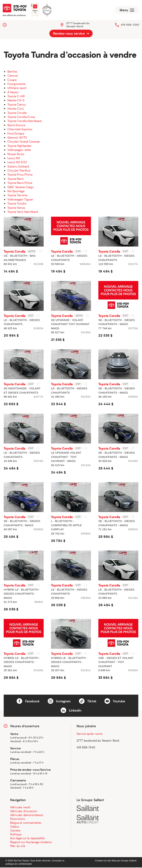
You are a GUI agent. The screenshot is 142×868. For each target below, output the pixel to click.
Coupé (12, 80)
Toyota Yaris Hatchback (23, 212)
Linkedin (71, 711)
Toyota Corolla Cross (21, 117)
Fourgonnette (16, 84)
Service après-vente (89, 734)
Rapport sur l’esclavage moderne (31, 843)
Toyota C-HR (16, 96)
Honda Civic (16, 109)
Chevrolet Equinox (20, 129)
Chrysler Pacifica (19, 171)
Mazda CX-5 (16, 101)
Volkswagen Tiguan (20, 200)
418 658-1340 (130, 25)
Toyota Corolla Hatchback (25, 121)
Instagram (59, 702)
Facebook (28, 702)
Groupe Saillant (129, 861)
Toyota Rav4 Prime (20, 183)
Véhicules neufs (20, 808)
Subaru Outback (18, 167)
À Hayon (13, 92)
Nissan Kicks (16, 154)
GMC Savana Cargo (21, 187)
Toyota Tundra (17, 204)
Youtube (115, 702)
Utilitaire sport (17, 88)
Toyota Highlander (20, 146)
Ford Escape (16, 134)
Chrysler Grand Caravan (24, 142)
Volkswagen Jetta (19, 150)
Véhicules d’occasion (24, 812)
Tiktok (88, 702)
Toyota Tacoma (17, 196)
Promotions (18, 819)
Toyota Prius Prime (20, 175)
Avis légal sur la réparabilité (27, 839)
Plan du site (18, 846)
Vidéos (15, 827)
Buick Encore (16, 125)
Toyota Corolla (17, 113)
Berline (12, 72)
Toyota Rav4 (16, 179)
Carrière (15, 831)
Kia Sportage (16, 191)
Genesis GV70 (17, 138)
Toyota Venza (16, 208)
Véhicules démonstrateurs (27, 815)
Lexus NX (14, 158)
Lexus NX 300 (17, 163)
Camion (13, 76)
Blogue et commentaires (26, 823)
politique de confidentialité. (19, 864)
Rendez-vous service (71, 34)
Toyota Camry (17, 105)
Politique (16, 835)
